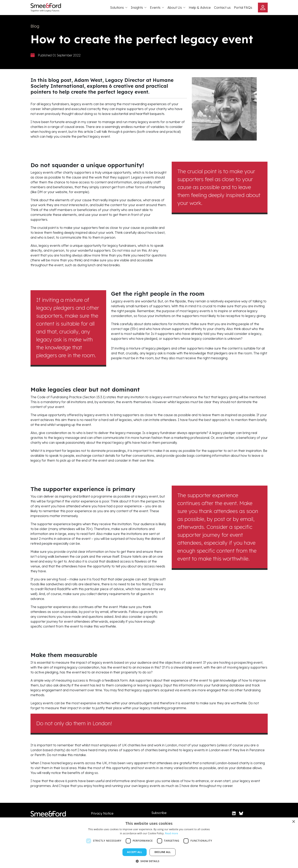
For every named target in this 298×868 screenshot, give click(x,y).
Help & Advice (200, 8)
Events (157, 8)
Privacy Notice (102, 813)
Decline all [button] (163, 852)
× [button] (293, 822)
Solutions (119, 8)
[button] (149, 861)
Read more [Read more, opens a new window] (171, 833)
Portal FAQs (243, 8)
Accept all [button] (135, 852)
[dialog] (149, 843)
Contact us (222, 8)
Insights (139, 8)
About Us (176, 8)
